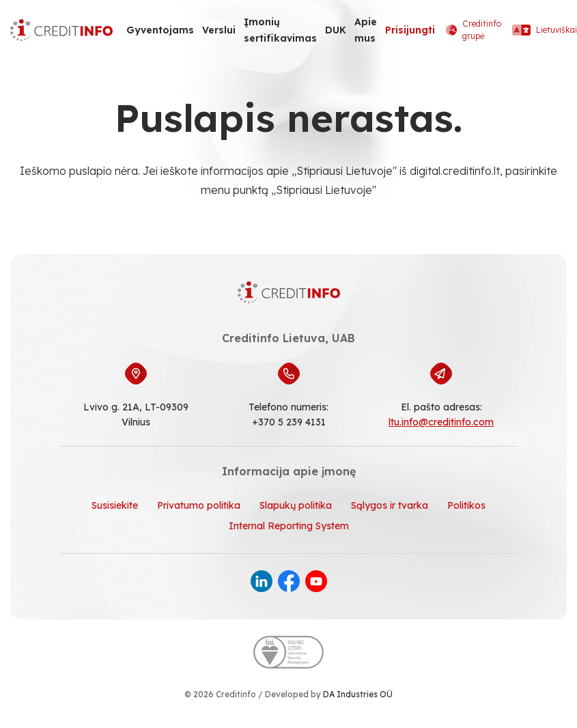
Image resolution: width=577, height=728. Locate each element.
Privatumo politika (199, 505)
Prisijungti (410, 30)
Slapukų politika (296, 505)
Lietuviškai (545, 30)
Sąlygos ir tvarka (390, 505)
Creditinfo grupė (474, 30)
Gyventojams (160, 30)
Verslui (219, 30)
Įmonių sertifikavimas (280, 30)
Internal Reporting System (289, 526)
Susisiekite (115, 505)
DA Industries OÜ (358, 694)
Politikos (466, 505)
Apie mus (366, 30)
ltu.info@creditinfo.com (441, 422)
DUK (336, 30)
